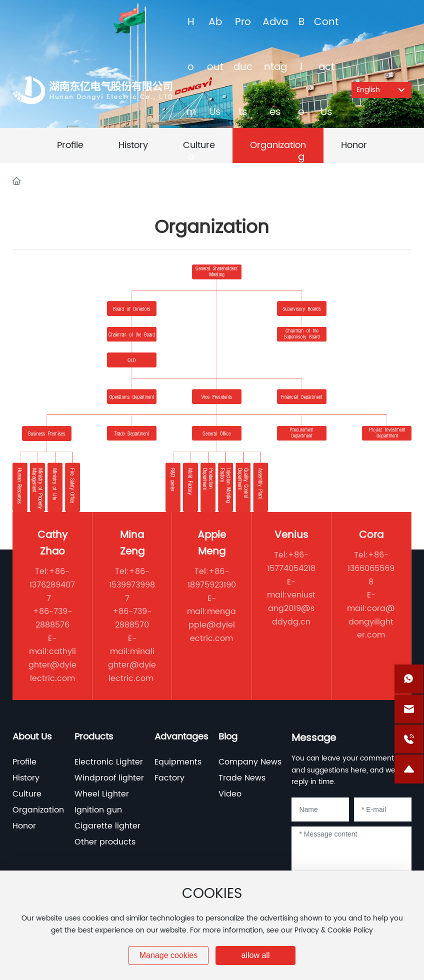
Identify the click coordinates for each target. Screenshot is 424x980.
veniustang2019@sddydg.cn (292, 608)
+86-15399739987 (132, 585)
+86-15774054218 (291, 562)
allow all (256, 955)
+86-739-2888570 (132, 618)
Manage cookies (169, 955)
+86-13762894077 (52, 585)
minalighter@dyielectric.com (132, 665)
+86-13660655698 (371, 568)
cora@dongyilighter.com (372, 622)
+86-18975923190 (212, 578)
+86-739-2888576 (52, 618)
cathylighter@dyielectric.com (52, 665)
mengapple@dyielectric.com (212, 625)
